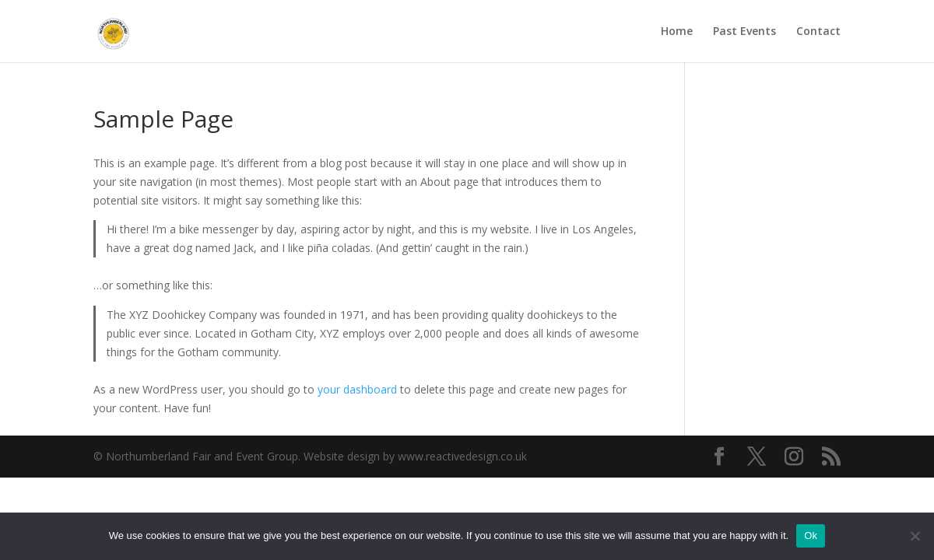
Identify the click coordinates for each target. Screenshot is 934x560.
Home (677, 32)
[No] (915, 536)
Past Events (744, 32)
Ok (811, 535)
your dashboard (357, 389)
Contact (818, 32)
